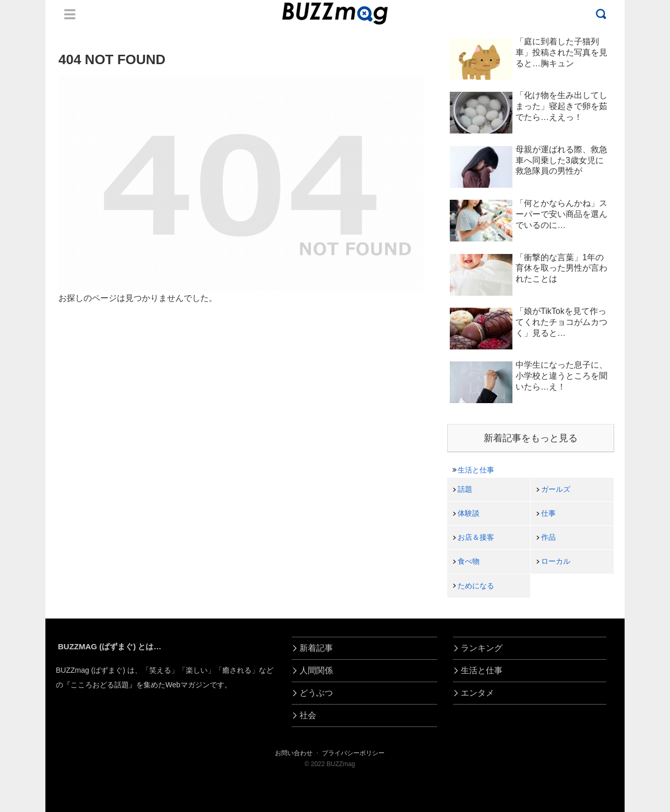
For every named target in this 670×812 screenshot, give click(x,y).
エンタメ (477, 693)
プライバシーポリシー (353, 753)
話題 (465, 489)
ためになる (476, 586)
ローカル (556, 561)
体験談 (469, 513)
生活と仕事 (476, 470)
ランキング (482, 648)
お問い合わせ (294, 753)
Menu (70, 14)
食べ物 (469, 561)
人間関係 (316, 670)
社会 (308, 715)
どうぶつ (316, 693)
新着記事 (316, 648)
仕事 (548, 513)
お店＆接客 (476, 537)
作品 (548, 537)
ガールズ (556, 489)
